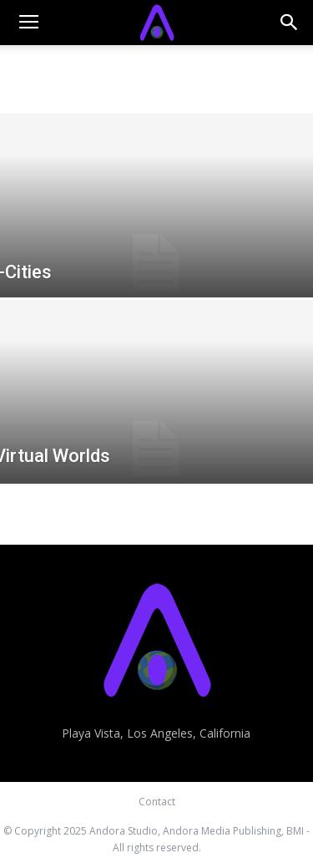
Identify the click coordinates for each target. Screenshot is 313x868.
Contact (157, 802)
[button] (290, 23)
